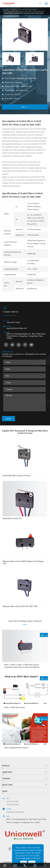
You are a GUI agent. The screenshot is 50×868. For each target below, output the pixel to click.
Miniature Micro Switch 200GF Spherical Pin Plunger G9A (23, 562)
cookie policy (26, 858)
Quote (25, 107)
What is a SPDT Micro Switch (15, 707)
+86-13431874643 (13, 805)
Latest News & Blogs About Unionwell (25, 621)
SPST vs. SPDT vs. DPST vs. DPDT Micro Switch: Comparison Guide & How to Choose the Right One (22, 666)
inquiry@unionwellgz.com (17, 328)
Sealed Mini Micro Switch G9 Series (17, 476)
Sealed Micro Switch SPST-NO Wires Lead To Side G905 (24, 13)
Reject (24, 862)
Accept (32, 862)
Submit (9, 419)
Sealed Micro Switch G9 (12, 518)
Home (7, 9)
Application (7, 772)
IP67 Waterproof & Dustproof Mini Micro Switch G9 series (24, 11)
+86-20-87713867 (13, 323)
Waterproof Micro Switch (28, 9)
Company (6, 778)
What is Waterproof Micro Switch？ (17, 748)
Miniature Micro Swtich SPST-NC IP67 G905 (20, 606)
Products (14, 9)
